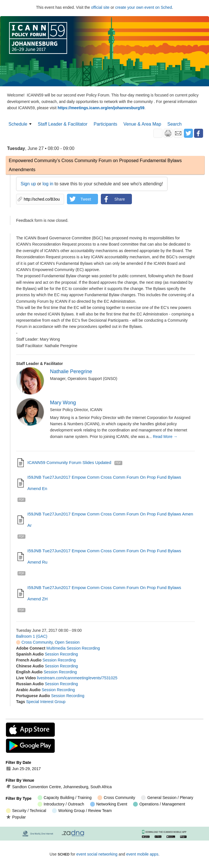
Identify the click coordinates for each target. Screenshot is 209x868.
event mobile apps (142, 854)
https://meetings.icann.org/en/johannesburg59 (101, 108)
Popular (16, 817)
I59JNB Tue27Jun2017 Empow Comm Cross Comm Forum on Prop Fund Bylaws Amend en (104, 483)
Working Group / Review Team (82, 811)
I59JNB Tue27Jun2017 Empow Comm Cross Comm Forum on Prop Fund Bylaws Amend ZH (104, 593)
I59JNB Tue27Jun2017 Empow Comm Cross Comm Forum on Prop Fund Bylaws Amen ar (110, 520)
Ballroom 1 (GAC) (32, 636)
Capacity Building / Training (65, 798)
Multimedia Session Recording (73, 648)
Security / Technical (26, 811)
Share (120, 199)
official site (100, 7)
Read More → (165, 437)
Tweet (86, 199)
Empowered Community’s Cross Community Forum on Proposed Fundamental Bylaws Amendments (95, 165)
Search (175, 124)
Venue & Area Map (142, 124)
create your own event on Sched (144, 7)
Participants (106, 124)
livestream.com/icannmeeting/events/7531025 (77, 678)
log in (48, 184)
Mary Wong (63, 403)
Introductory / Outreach (61, 804)
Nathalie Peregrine (71, 371)
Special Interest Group (46, 702)
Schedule (18, 124)
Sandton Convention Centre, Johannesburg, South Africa (59, 787)
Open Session (67, 642)
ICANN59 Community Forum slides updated (69, 462)
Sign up (28, 184)
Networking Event (109, 804)
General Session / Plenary (167, 798)
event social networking (97, 854)
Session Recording (61, 654)
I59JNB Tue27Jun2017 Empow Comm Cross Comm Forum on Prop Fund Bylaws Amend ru (104, 556)
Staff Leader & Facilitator (63, 124)
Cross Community (34, 642)
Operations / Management (159, 804)
